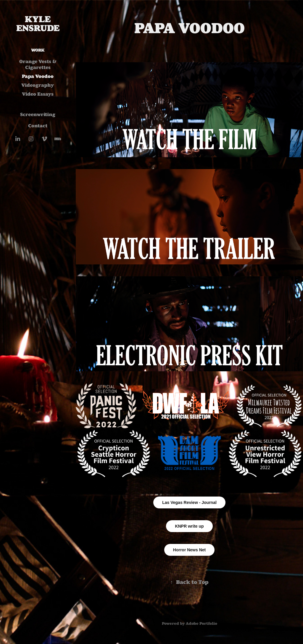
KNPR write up (189, 526)
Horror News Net (189, 550)
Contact (38, 126)
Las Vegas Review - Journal (189, 502)
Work (38, 50)
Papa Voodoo (38, 76)
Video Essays (38, 94)
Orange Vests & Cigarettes (38, 64)
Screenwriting (38, 114)
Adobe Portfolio (202, 623)
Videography (38, 85)
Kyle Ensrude (38, 24)
